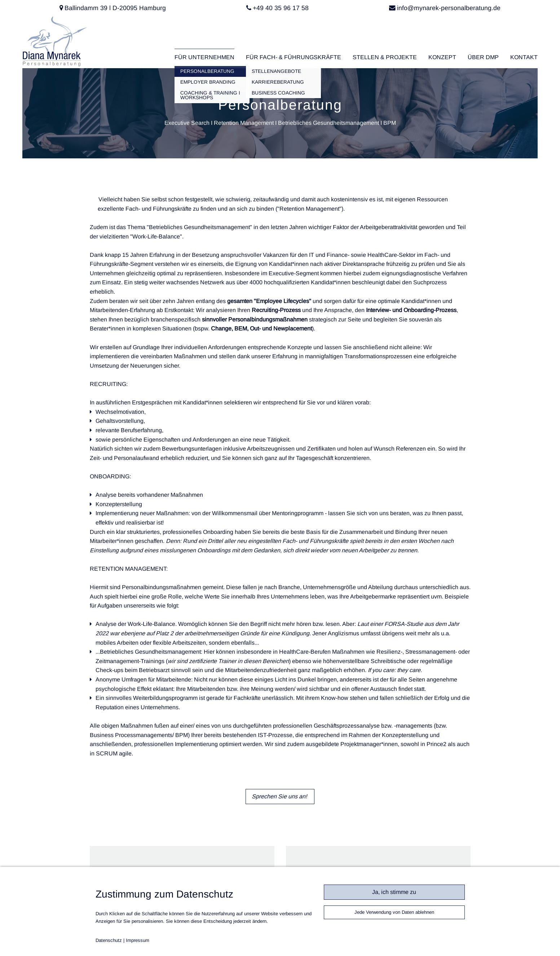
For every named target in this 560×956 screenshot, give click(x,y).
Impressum (138, 940)
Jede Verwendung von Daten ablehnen (394, 912)
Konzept (442, 57)
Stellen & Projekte (385, 57)
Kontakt (524, 57)
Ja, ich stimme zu (394, 892)
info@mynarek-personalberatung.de (449, 8)
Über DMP (483, 57)
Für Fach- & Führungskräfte (294, 57)
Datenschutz (109, 940)
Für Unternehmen (204, 57)
